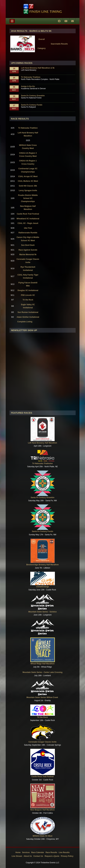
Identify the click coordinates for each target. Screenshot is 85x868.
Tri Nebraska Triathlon (31, 77)
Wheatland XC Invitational (28, 219)
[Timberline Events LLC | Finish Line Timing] (43, 9)
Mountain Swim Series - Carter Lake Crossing (42, 672)
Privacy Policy (67, 856)
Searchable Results (59, 44)
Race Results (51, 852)
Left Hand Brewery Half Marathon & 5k (38, 68)
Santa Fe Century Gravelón (33, 96)
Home (18, 852)
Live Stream (17, 856)
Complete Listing (25, 322)
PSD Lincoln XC (28, 295)
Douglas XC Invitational (28, 290)
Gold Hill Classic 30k (28, 186)
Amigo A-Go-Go (28, 86)
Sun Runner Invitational (28, 312)
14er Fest (28, 228)
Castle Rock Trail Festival (28, 214)
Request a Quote (52, 856)
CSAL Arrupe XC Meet (28, 176)
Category (42, 48)
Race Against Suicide (28, 250)
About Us (28, 856)
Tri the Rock (28, 300)
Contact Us (38, 856)
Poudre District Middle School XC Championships (28, 198)
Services (26, 852)
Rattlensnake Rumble (28, 233)
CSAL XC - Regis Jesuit (28, 223)
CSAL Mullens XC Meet (28, 181)
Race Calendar (38, 852)
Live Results (64, 852)
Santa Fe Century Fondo (32, 105)
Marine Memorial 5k (28, 255)
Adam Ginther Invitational (28, 317)
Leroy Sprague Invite (28, 190)
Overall (42, 39)
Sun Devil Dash (28, 245)
